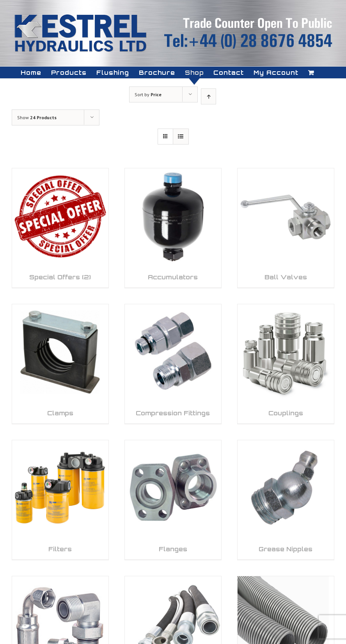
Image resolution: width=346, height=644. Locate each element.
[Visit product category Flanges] (173, 500)
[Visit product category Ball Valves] (286, 228)
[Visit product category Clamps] (60, 364)
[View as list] (181, 137)
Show (37, 117)
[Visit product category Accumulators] (173, 228)
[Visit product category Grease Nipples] (286, 500)
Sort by (148, 94)
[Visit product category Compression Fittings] (173, 364)
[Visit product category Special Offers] (60, 228)
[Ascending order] (208, 96)
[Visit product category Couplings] (286, 364)
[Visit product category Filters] (60, 500)
